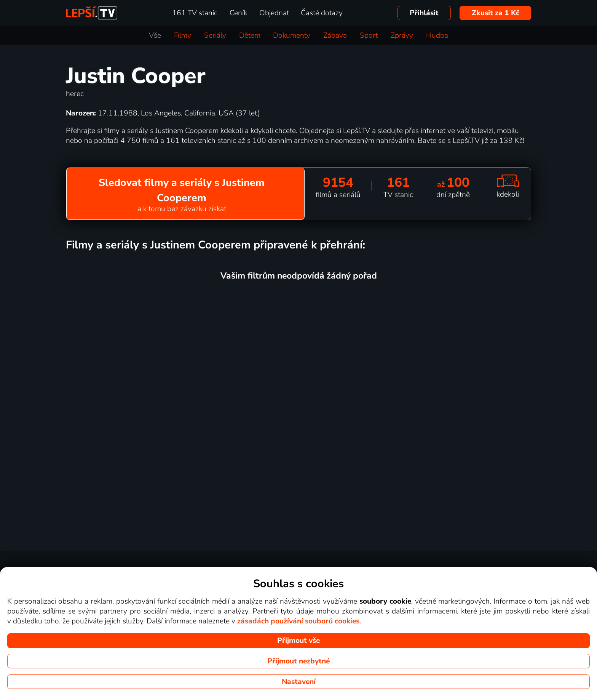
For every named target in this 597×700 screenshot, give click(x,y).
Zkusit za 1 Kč (496, 13)
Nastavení (299, 682)
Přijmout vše (298, 641)
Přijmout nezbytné (298, 661)
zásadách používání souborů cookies (298, 621)
